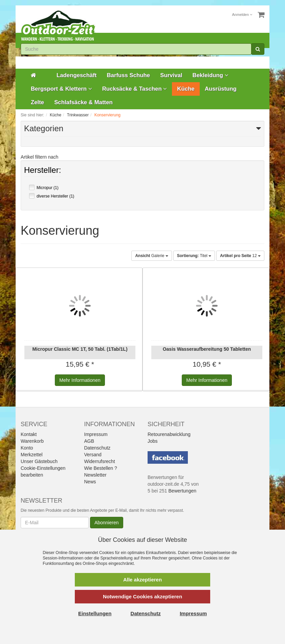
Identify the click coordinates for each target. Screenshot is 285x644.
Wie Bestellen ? (101, 468)
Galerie (151, 256)
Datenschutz (97, 448)
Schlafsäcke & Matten (83, 102)
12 (240, 256)
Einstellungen (95, 613)
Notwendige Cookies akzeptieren (142, 596)
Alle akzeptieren (142, 580)
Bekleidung (211, 75)
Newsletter (95, 475)
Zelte (37, 102)
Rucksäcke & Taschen (135, 89)
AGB (89, 441)
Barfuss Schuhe (128, 75)
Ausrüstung (221, 89)
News (90, 482)
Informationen (80, 380)
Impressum (96, 434)
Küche (186, 89)
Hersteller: (42, 171)
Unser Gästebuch (39, 461)
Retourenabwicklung (169, 434)
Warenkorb (32, 441)
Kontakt (29, 434)
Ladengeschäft (76, 75)
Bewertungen (183, 491)
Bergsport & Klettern (61, 89)
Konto (27, 448)
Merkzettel (32, 455)
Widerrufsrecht (100, 461)
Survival (171, 75)
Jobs (153, 441)
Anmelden (242, 15)
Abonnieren (107, 523)
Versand (93, 455)
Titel (194, 256)
